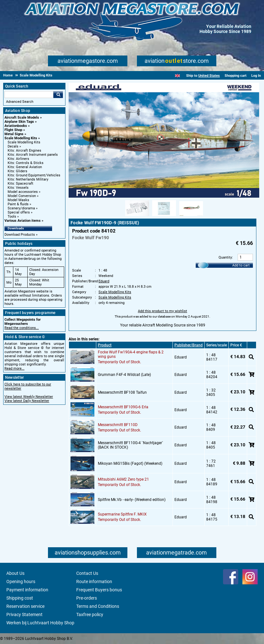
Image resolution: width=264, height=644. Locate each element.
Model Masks (18, 200)
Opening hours (21, 582)
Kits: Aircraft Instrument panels (33, 155)
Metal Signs (14, 134)
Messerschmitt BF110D (118, 425)
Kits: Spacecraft (20, 184)
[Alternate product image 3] (191, 216)
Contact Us (87, 573)
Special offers (19, 212)
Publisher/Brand (189, 345)
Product (105, 345)
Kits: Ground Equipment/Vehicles (34, 175)
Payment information (27, 590)
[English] (177, 76)
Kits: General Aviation (25, 167)
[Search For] (29, 95)
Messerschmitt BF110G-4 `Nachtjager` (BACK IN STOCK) (131, 445)
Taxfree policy (90, 614)
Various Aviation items (23, 221)
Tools (12, 217)
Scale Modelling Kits (21, 138)
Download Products (20, 235)
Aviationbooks (16, 126)
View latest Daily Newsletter (27, 401)
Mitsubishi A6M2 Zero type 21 (123, 479)
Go (58, 95)
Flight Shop (13, 130)
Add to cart (241, 265)
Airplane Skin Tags (19, 122)
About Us (15, 573)
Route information (94, 582)
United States (209, 76)
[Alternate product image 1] (137, 216)
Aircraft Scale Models (22, 118)
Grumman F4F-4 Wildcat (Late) (124, 375)
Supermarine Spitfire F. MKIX (122, 514)
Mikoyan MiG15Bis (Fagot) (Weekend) (130, 463)
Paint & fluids (18, 204)
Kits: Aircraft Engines (24, 151)
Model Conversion (22, 196)
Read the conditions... (22, 328)
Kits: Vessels (18, 188)
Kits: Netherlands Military (28, 179)
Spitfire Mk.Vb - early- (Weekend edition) (132, 500)
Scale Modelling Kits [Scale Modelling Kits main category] (24, 142)
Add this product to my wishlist (162, 311)
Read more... (14, 368)
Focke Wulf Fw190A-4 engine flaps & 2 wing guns (131, 354)
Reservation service (25, 606)
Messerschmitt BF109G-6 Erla (123, 407)
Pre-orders (87, 598)
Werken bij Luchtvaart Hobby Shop (40, 623)
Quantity (225, 257)
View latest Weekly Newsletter (29, 397)
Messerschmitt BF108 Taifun (122, 392)
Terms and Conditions (98, 606)
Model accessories (23, 192)
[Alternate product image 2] (164, 216)
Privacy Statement (24, 614)
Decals (13, 146)
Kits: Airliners (18, 159)
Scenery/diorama (21, 208)
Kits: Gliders (17, 171)
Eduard (104, 281)
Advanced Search (20, 102)
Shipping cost (20, 598)
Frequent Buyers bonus (99, 590)
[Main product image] (164, 196)
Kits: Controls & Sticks (26, 163)
